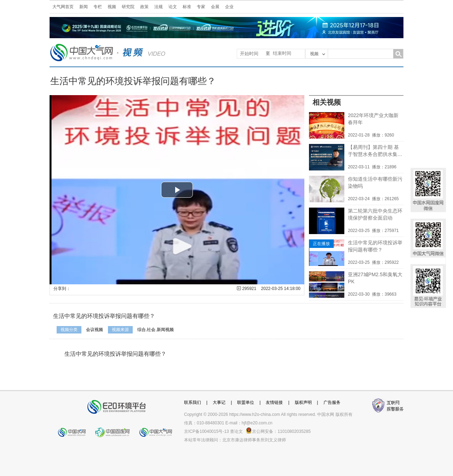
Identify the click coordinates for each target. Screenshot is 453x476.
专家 (201, 7)
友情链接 (274, 402)
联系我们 (193, 402)
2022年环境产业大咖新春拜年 (373, 119)
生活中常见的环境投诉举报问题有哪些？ (375, 246)
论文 (173, 7)
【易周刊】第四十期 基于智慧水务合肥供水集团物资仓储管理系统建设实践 (375, 151)
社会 (151, 330)
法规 (159, 7)
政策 (144, 7)
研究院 (128, 7)
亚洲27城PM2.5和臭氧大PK (375, 278)
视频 (112, 7)
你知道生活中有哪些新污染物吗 (375, 182)
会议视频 (94, 330)
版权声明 (303, 402)
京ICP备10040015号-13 (207, 431)
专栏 (98, 7)
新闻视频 (165, 330)
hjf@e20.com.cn (257, 423)
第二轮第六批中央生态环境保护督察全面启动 (375, 214)
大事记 (219, 402)
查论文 (236, 431)
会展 (215, 7)
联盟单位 (246, 402)
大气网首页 (63, 7)
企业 (229, 7)
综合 (142, 330)
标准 (187, 7)
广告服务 (332, 402)
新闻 (84, 7)
